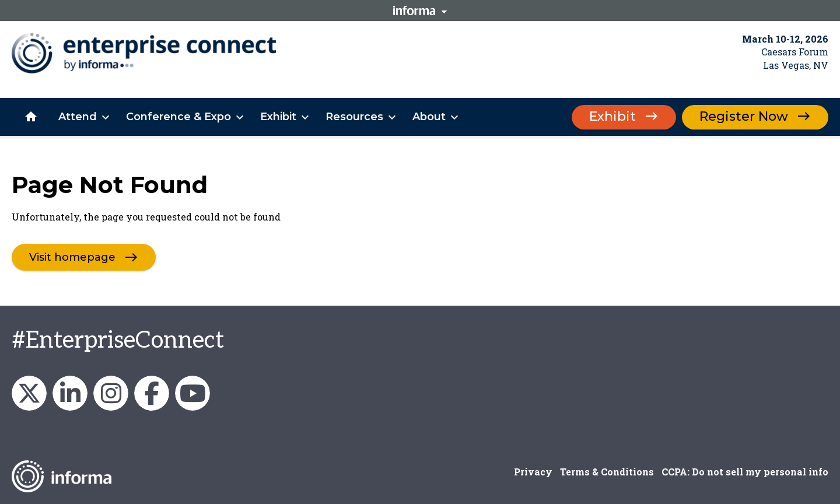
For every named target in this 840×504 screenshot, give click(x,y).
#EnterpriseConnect (118, 341)
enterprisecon (29, 393)
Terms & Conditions (607, 472)
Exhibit (612, 116)
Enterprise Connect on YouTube (192, 393)
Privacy (533, 472)
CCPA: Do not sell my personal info (745, 472)
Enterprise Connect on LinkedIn (70, 393)
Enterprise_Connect (111, 393)
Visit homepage (72, 257)
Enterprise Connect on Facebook (152, 393)
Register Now (744, 116)
